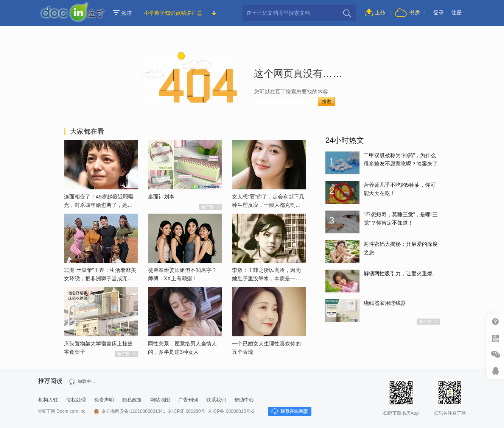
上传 (380, 12)
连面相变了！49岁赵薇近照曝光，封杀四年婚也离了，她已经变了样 (99, 205)
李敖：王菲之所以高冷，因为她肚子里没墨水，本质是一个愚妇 (266, 278)
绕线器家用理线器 (385, 303)
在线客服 (495, 371)
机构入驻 (48, 400)
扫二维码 (495, 338)
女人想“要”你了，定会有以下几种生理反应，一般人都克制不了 (268, 205)
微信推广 (495, 354)
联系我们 (216, 400)
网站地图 (160, 400)
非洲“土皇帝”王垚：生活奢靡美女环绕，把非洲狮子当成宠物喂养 (100, 278)
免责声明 (104, 400)
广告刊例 (188, 400)
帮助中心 (495, 322)
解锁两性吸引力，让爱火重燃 (398, 273)
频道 (123, 13)
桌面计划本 (161, 197)
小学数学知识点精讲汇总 (173, 13)
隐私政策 (132, 400)
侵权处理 (76, 400)
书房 (415, 12)
